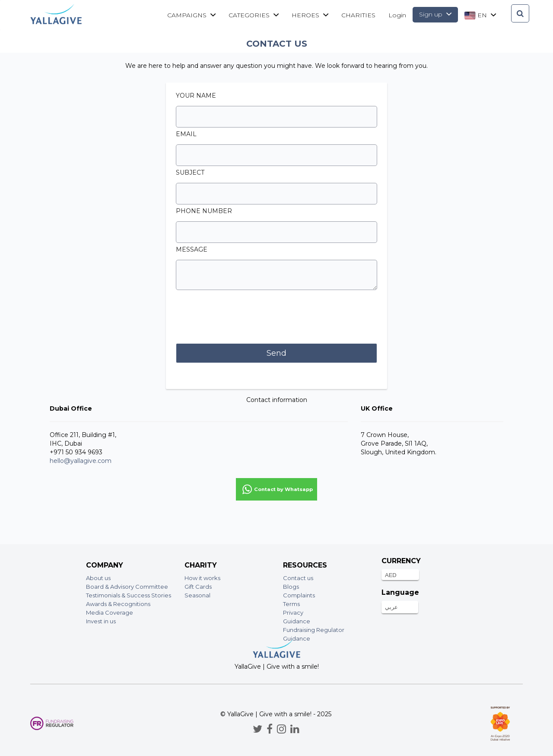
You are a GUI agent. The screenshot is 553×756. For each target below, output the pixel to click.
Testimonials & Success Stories (129, 595)
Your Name (196, 96)
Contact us (298, 578)
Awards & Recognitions (118, 604)
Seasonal (197, 595)
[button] (276, 489)
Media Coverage (110, 612)
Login (397, 15)
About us (98, 578)
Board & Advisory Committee (127, 587)
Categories (254, 15)
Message (192, 249)
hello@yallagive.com (81, 461)
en (480, 15)
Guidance (297, 621)
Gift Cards (198, 587)
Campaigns (191, 15)
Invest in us (101, 621)
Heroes (310, 15)
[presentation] (242, 318)
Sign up (435, 14)
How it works (202, 578)
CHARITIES (358, 15)
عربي (391, 607)
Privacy (293, 612)
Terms (291, 604)
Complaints (299, 595)
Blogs (291, 587)
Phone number (204, 211)
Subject (190, 172)
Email (186, 134)
